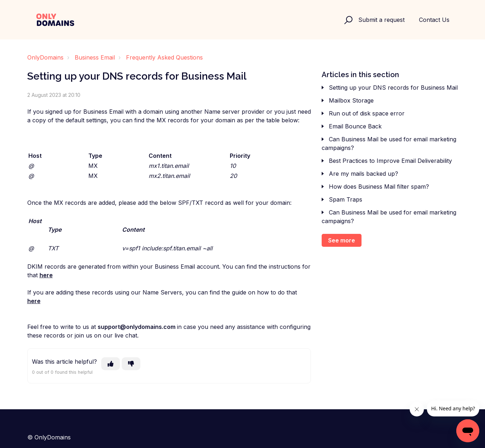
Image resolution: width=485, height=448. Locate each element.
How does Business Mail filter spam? (379, 187)
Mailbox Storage (351, 100)
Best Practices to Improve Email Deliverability (390, 161)
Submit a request (381, 20)
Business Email (95, 57)
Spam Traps (346, 199)
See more (342, 240)
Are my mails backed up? (363, 174)
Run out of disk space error (367, 113)
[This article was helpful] (111, 364)
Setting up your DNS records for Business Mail (393, 88)
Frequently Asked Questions (164, 57)
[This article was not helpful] (131, 364)
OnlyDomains (45, 57)
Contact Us (434, 20)
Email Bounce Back (355, 126)
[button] (347, 20)
